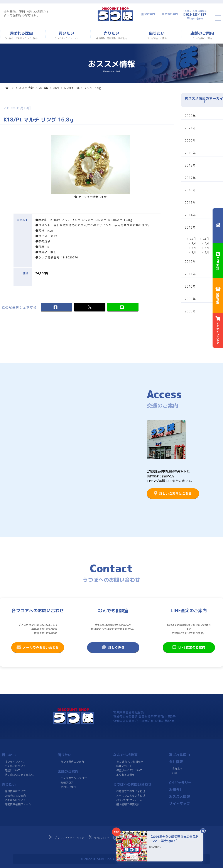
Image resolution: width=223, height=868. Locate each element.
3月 (194, 252)
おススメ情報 (25, 88)
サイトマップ (179, 804)
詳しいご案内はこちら (173, 493)
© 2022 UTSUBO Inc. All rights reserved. (111, 859)
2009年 (190, 299)
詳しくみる (113, 647)
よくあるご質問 (125, 775)
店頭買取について (15, 791)
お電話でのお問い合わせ (131, 791)
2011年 (190, 274)
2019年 (190, 153)
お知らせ (176, 790)
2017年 (190, 178)
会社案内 (150, 14)
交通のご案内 (68, 787)
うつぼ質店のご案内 (72, 762)
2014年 (190, 215)
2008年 (190, 311)
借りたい (64, 755)
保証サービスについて (129, 770)
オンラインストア (15, 762)
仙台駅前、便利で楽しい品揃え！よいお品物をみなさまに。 (26, 13)
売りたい (9, 784)
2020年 (190, 141)
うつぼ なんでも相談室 (130, 762)
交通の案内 (171, 14)
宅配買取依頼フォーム (18, 804)
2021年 (190, 128)
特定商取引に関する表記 (19, 775)
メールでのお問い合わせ (38, 647)
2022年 (190, 116)
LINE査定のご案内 (189, 647)
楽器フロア (67, 783)
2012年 (190, 262)
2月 (207, 252)
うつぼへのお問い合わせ (132, 784)
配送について (13, 770)
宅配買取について (15, 800)
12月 (193, 239)
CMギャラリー (180, 783)
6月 (194, 248)
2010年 (190, 286)
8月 (207, 243)
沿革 (175, 773)
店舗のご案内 (68, 771)
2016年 (190, 190)
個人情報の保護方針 (128, 804)
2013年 (43, 88)
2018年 (190, 165)
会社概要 (176, 762)
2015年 (190, 203)
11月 (206, 239)
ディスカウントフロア (74, 778)
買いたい (9, 755)
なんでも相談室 (125, 755)
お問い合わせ (197, 18)
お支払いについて (15, 766)
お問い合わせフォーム (129, 800)
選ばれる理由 (179, 755)
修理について (124, 766)
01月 (56, 88)
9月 (194, 243)
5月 (207, 248)
